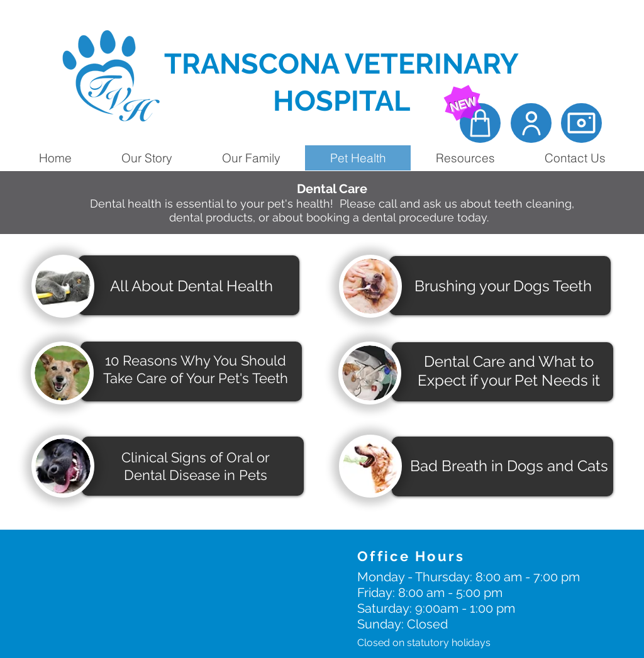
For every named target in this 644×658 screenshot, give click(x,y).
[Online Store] (480, 123)
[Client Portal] (531, 123)
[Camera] (581, 123)
